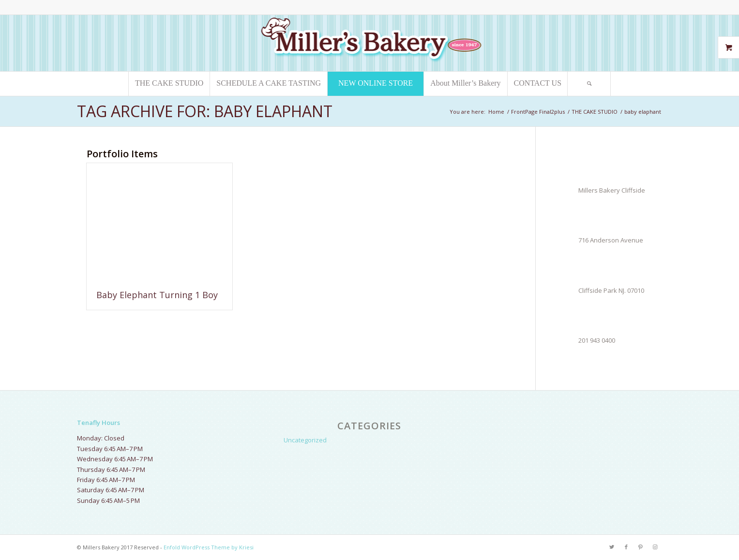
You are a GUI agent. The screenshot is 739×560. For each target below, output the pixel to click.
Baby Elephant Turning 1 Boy (157, 295)
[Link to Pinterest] (641, 547)
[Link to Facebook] (626, 547)
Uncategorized (305, 440)
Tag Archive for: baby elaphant (205, 111)
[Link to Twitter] (612, 547)
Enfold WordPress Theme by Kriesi (209, 547)
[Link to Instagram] (655, 547)
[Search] (589, 84)
